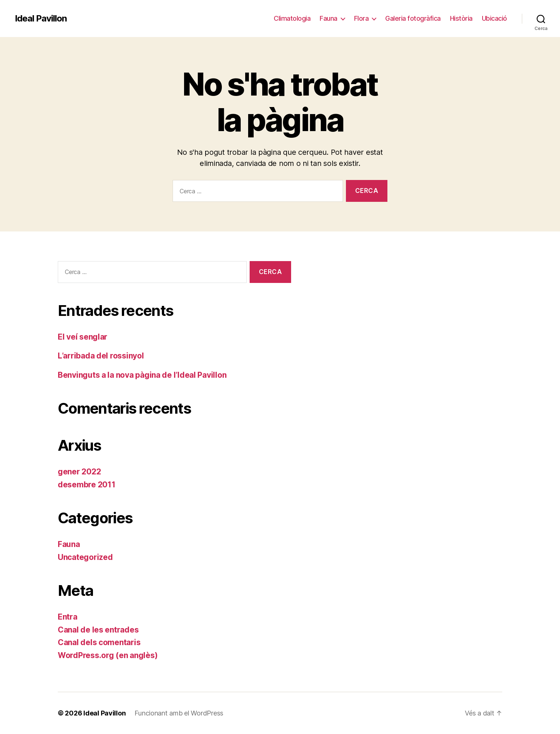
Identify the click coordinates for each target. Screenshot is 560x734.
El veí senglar (83, 337)
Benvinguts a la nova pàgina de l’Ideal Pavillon (142, 375)
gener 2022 (79, 472)
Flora (361, 18)
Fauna (329, 18)
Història (461, 18)
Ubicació (494, 18)
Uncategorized (85, 557)
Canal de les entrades (98, 630)
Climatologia (292, 18)
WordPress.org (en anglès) (108, 655)
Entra (68, 617)
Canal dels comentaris (99, 642)
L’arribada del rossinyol (101, 356)
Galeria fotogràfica (413, 18)
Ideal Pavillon (41, 19)
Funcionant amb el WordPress (179, 713)
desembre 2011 (87, 485)
